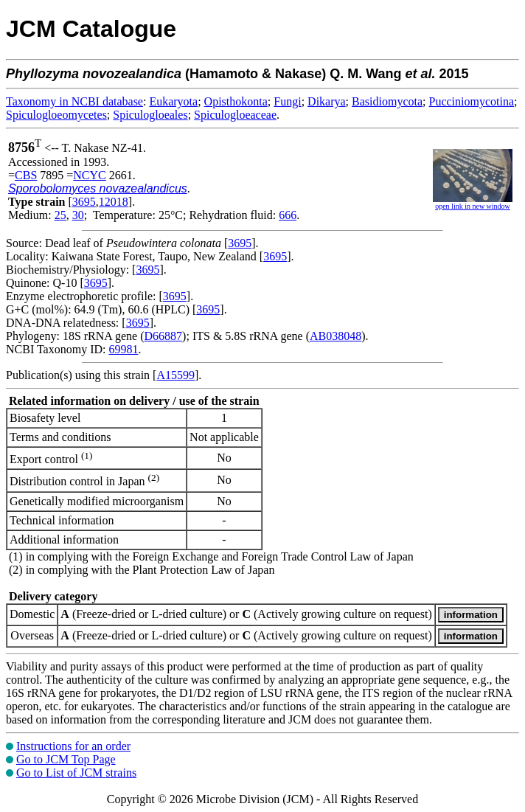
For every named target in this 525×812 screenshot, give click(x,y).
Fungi (287, 101)
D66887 (164, 336)
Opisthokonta (236, 101)
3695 (84, 202)
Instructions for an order (73, 746)
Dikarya (327, 101)
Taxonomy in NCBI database (74, 101)
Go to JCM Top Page (66, 759)
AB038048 (335, 336)
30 (78, 215)
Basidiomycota (387, 101)
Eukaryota (173, 101)
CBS (26, 175)
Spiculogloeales (150, 115)
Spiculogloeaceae (235, 115)
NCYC (89, 175)
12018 (114, 202)
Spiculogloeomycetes (56, 115)
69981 (123, 349)
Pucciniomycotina (472, 101)
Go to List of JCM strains (76, 773)
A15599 (175, 375)
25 (60, 215)
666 (288, 215)
